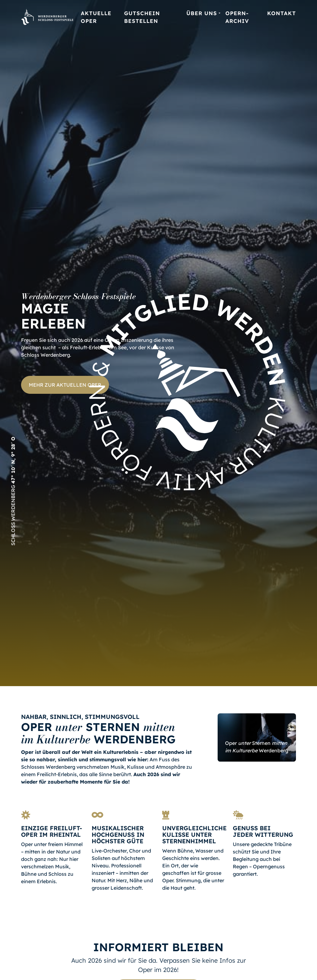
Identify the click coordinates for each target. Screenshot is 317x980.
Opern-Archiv (237, 17)
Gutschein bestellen (142, 17)
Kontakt (282, 13)
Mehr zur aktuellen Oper (65, 385)
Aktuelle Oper (96, 17)
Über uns (202, 13)
